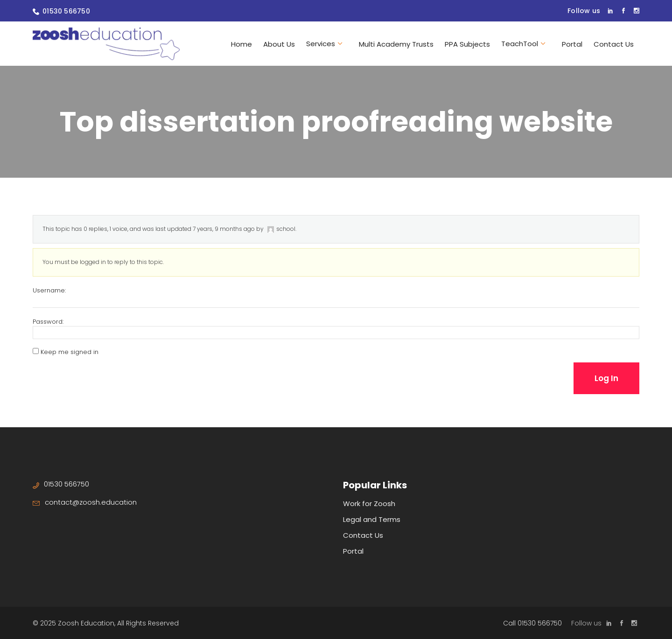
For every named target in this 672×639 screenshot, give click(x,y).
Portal (353, 551)
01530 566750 (66, 11)
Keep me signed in (70, 352)
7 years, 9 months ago (224, 229)
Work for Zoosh (369, 504)
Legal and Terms (372, 519)
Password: (48, 322)
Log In (606, 378)
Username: (49, 291)
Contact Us (363, 535)
